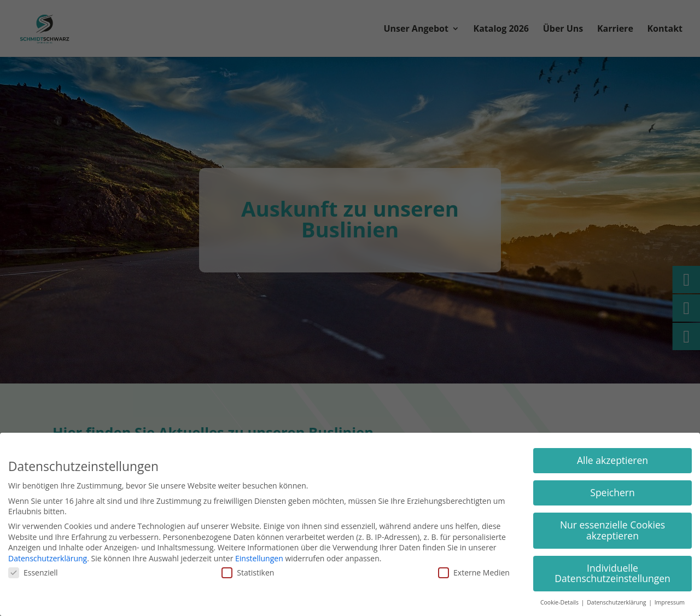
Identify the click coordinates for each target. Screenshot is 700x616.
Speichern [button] (612, 492)
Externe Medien (474, 573)
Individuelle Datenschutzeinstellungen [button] (612, 573)
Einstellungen (259, 558)
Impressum (670, 602)
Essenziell (33, 573)
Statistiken (248, 573)
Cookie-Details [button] (560, 602)
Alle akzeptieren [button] (612, 460)
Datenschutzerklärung (48, 558)
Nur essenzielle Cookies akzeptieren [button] (612, 530)
